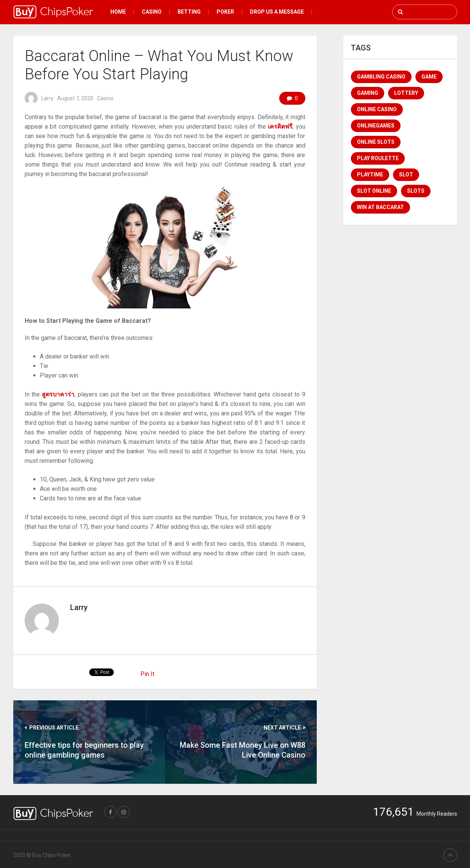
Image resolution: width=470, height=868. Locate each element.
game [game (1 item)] (429, 77)
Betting (189, 12)
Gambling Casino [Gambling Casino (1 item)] (381, 77)
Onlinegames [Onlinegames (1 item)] (376, 126)
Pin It (147, 674)
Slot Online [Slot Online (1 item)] (374, 191)
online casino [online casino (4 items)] (377, 109)
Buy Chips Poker (51, 855)
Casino (152, 12)
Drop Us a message (277, 12)
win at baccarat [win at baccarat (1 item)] (380, 207)
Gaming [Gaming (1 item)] (368, 93)
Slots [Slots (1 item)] (416, 191)
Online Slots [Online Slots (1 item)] (376, 142)
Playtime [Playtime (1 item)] (370, 175)
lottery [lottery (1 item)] (406, 93)
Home (118, 12)
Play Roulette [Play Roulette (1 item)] (378, 158)
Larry (47, 98)
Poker (225, 12)
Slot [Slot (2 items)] (406, 175)
